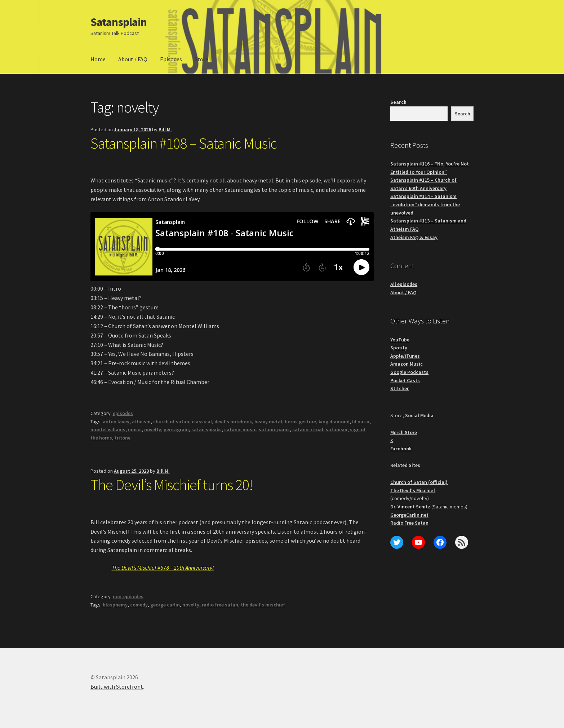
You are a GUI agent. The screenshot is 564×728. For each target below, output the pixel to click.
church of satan (171, 422)
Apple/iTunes (405, 356)
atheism (141, 422)
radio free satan (220, 605)
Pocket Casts (405, 380)
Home (98, 59)
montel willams (108, 429)
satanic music (240, 429)
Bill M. (165, 129)
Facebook (401, 449)
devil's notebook (233, 422)
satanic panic (274, 429)
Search (398, 102)
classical (202, 422)
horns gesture (300, 422)
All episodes (404, 284)
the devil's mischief (263, 605)
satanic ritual (308, 429)
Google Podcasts (409, 372)
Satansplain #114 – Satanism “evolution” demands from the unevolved (425, 204)
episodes (123, 413)
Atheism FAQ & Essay (414, 237)
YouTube (400, 340)
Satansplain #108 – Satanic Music (184, 143)
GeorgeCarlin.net (409, 515)
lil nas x (361, 422)
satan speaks (206, 429)
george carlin (165, 605)
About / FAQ (133, 59)
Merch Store (404, 432)
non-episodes (128, 596)
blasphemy (115, 605)
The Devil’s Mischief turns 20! (172, 485)
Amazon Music (407, 364)
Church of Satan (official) (419, 482)
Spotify (399, 348)
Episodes (171, 59)
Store (201, 59)
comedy (139, 605)
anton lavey (116, 422)
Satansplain (119, 22)
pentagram (176, 429)
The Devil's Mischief (413, 490)
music (135, 429)
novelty (153, 429)
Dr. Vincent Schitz (410, 507)
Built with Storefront (117, 687)
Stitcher (399, 388)
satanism (337, 429)
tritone (123, 438)
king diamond (334, 422)
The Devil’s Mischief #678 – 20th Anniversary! (163, 568)
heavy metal (268, 422)
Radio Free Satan (409, 523)
